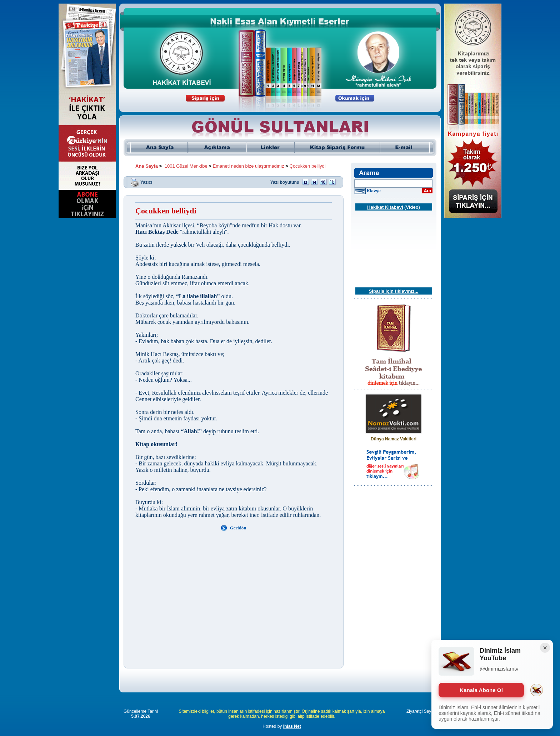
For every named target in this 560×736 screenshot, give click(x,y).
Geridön (238, 528)
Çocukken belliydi (308, 166)
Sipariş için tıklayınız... (394, 291)
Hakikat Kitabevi (385, 207)
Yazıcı (146, 182)
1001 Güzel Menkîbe (186, 166)
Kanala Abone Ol (481, 690)
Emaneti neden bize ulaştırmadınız (249, 166)
